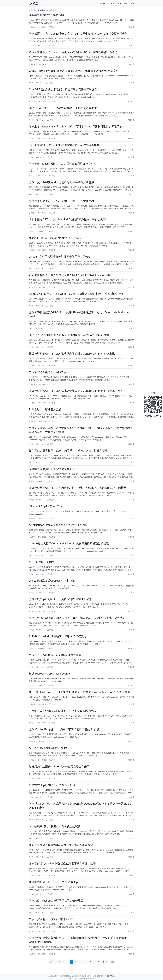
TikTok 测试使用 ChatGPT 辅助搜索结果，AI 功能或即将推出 (66, 145)
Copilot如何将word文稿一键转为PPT (51, 919)
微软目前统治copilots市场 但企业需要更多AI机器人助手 (62, 863)
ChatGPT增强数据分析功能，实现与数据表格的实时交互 (63, 89)
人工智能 (102, 4)
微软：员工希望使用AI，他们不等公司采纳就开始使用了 (63, 182)
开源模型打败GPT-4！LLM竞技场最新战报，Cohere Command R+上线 (72, 354)
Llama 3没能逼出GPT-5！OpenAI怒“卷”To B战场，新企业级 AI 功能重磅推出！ (76, 294)
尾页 (112, 962)
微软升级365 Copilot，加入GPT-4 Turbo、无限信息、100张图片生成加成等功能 (77, 618)
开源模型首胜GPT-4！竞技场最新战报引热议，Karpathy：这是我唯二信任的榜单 (78, 488)
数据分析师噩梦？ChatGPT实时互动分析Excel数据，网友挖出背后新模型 (73, 52)
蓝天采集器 (122, 4)
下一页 (105, 962)
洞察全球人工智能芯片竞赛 (45, 409)
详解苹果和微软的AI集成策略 (46, 15)
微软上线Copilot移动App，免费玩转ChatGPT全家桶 (60, 599)
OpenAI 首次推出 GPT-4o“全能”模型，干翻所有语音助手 (63, 108)
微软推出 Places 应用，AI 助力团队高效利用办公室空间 (63, 164)
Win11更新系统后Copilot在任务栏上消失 (53, 581)
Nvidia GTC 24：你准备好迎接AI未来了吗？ (55, 238)
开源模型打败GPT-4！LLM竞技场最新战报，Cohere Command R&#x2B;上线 (75, 391)
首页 (51, 962)
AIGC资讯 (40, 10)
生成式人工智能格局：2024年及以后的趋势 (55, 655)
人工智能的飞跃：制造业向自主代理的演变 (55, 826)
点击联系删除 (111, 976)
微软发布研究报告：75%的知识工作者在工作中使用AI (61, 201)
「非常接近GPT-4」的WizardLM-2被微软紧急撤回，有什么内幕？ (69, 219)
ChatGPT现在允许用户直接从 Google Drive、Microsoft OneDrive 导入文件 (74, 71)
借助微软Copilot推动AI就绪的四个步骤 (52, 785)
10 (99, 962)
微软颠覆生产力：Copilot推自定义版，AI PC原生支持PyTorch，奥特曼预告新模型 (78, 34)
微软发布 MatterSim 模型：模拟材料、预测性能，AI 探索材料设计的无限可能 (76, 127)
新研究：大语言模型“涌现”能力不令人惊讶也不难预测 (61, 845)
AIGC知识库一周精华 (42, 562)
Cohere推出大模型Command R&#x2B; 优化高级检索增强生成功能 (69, 543)
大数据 (111, 4)
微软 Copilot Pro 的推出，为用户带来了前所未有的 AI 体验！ (66, 729)
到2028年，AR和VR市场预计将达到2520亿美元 (58, 636)
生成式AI (32, 27)
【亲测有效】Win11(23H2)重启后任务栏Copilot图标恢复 (63, 711)
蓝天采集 (78, 978)
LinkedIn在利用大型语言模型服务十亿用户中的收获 (60, 257)
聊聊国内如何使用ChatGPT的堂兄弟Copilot (55, 882)
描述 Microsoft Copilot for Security (49, 674)
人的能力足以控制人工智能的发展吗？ (52, 469)
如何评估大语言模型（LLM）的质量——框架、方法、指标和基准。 (70, 451)
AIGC (31, 83)
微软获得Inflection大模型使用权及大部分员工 (56, 901)
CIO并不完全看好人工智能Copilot (49, 372)
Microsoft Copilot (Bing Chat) (46, 506)
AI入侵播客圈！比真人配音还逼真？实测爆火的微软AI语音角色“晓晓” (70, 275)
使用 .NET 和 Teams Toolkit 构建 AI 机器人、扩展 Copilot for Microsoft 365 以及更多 (80, 692)
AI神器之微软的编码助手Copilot (48, 748)
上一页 (58, 962)
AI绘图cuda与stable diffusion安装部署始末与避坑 (58, 525)
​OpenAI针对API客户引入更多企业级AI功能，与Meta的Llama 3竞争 (69, 335)
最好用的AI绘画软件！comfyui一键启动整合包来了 (59, 766)
